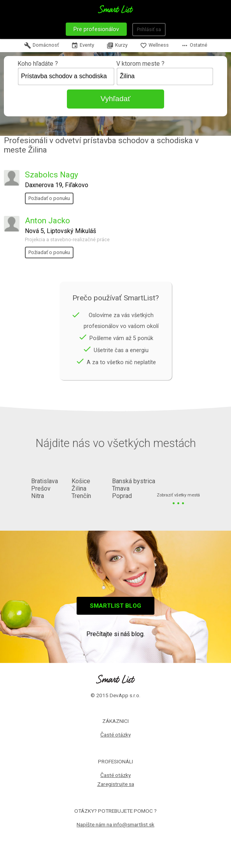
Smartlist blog (115, 606)
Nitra (38, 496)
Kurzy (117, 46)
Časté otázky (115, 735)
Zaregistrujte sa (116, 784)
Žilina (79, 488)
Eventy (83, 46)
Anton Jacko (47, 221)
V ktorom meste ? (165, 73)
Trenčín (81, 496)
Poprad (122, 496)
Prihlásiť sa (149, 29)
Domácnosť (41, 46)
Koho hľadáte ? (66, 73)
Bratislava (45, 481)
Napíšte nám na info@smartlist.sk (115, 824)
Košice (81, 481)
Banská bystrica (134, 481)
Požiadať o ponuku (49, 198)
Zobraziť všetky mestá (178, 495)
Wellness (154, 46)
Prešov (41, 488)
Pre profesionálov (96, 29)
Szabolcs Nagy (52, 175)
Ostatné (194, 46)
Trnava (121, 488)
